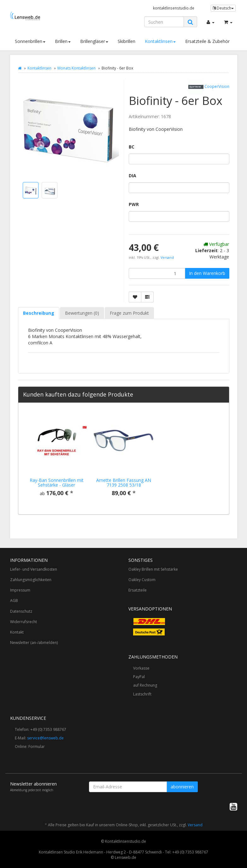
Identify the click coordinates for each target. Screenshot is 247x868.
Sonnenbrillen (30, 41)
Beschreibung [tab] (39, 313)
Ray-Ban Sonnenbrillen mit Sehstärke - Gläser (57, 483)
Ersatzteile (138, 590)
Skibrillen (126, 41)
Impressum (20, 590)
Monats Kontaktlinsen (76, 68)
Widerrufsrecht (24, 622)
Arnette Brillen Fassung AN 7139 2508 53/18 (124, 483)
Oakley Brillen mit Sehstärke (153, 569)
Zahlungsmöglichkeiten (31, 580)
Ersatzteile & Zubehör (207, 41)
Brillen (63, 41)
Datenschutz (21, 611)
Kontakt (17, 632)
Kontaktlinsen (160, 41)
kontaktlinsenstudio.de (174, 8)
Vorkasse (141, 668)
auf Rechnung (145, 685)
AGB (14, 601)
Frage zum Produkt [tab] (129, 313)
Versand (167, 258)
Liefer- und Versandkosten (34, 569)
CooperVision (209, 87)
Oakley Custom (142, 580)
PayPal (139, 677)
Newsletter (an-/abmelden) (34, 643)
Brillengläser (94, 41)
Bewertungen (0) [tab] (82, 313)
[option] (57, 458)
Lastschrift (142, 694)
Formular (37, 747)
